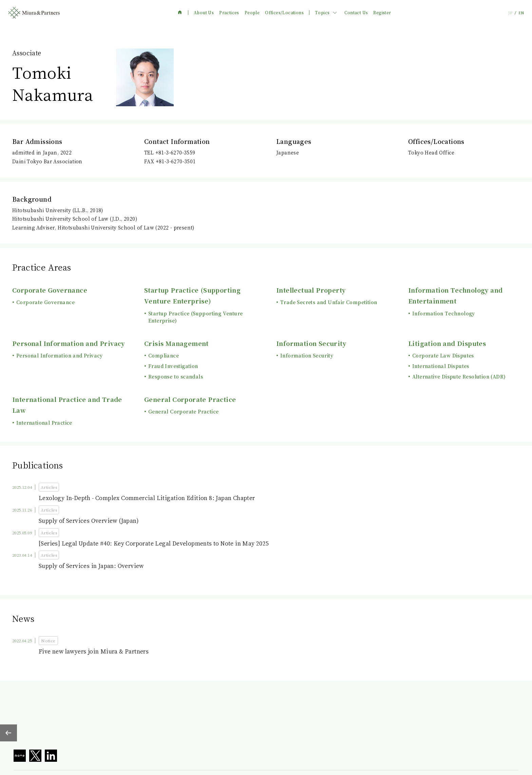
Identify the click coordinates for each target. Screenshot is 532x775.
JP (510, 13)
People (252, 13)
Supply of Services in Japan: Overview (91, 566)
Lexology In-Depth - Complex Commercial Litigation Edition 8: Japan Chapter (147, 498)
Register (382, 13)
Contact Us (356, 13)
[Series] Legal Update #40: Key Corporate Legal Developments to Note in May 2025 (154, 543)
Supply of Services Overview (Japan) (89, 521)
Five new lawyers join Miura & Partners (94, 651)
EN (521, 13)
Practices (229, 13)
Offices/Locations (284, 13)
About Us (204, 13)
